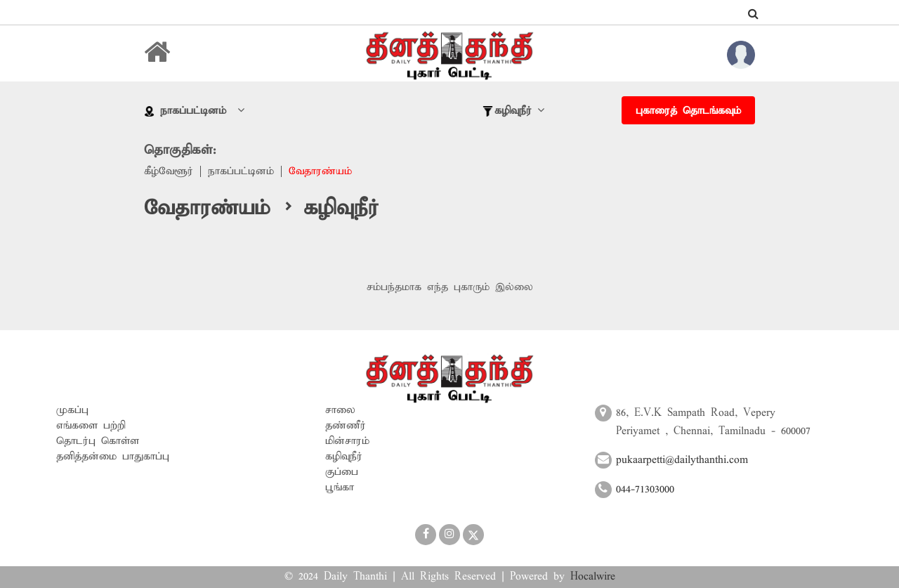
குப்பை (342, 472)
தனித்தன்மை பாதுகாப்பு (113, 457)
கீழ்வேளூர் (169, 171)
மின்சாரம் (347, 441)
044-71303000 (645, 490)
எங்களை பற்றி (91, 426)
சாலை (340, 410)
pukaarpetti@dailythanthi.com (682, 460)
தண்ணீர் (346, 426)
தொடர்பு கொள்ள (98, 441)
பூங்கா (340, 488)
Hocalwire (593, 577)
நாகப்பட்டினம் (241, 171)
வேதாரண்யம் (320, 171)
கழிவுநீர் (344, 457)
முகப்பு (72, 410)
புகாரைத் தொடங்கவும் (688, 111)
